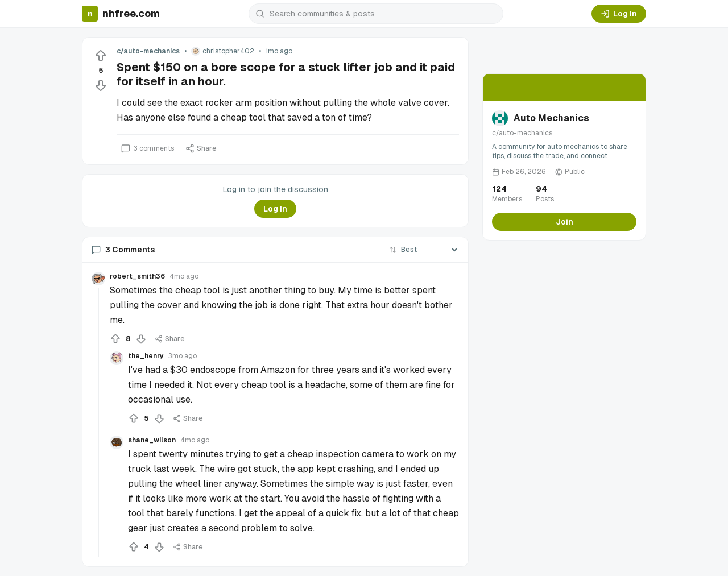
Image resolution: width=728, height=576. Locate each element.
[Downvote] (101, 85)
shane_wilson (152, 440)
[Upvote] (101, 56)
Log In (619, 14)
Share (201, 148)
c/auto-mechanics (148, 51)
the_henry (146, 356)
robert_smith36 (137, 276)
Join (564, 222)
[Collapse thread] (98, 422)
